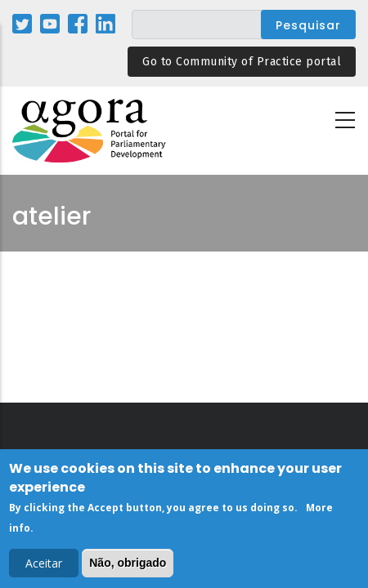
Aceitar (44, 566)
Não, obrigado (128, 566)
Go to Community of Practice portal (242, 62)
